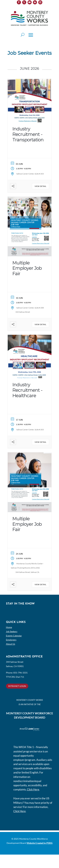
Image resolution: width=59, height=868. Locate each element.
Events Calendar (14, 636)
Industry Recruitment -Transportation (28, 134)
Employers (11, 640)
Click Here (33, 789)
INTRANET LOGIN (17, 686)
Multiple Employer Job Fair (27, 268)
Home (9, 627)
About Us (11, 644)
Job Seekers (12, 631)
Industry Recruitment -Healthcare (27, 390)
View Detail (41, 186)
